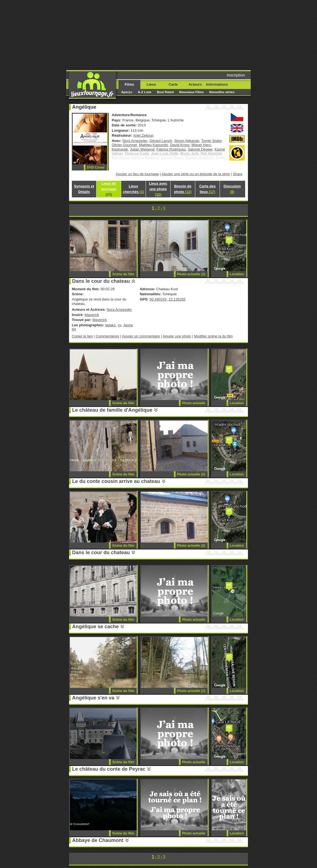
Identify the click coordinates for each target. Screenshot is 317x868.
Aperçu (127, 92)
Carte (173, 84)
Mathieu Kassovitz (154, 145)
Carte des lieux (207, 189)
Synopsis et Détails (84, 189)
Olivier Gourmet (124, 145)
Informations (217, 84)
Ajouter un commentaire (141, 336)
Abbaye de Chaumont (98, 840)
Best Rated (165, 92)
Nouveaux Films (191, 92)
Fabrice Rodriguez (171, 149)
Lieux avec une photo (158, 189)
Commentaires (107, 336)
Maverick (92, 315)
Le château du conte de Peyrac (109, 769)
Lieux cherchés (133, 189)
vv (120, 325)
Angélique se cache (95, 627)
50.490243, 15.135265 (168, 299)
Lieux (151, 84)
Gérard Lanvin (161, 141)
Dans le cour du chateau (101, 281)
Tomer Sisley (211, 141)
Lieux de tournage (109, 189)
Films (130, 84)
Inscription (236, 75)
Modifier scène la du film (213, 336)
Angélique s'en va (93, 698)
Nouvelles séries (222, 92)
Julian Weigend (142, 149)
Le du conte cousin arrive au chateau (116, 481)
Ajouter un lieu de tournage (137, 174)
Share (238, 174)
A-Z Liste (145, 92)
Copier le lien (82, 336)
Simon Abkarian (187, 141)
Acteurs (195, 84)
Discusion (232, 189)
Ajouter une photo (177, 336)
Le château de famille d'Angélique (112, 410)
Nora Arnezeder (135, 141)
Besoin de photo (183, 189)
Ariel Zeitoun (144, 135)
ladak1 (110, 325)
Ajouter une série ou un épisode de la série (196, 174)
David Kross (180, 145)
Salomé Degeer (200, 149)
